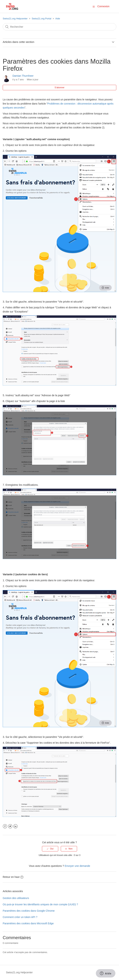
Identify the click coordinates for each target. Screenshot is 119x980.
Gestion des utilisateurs (16, 898)
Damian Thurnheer (23, 76)
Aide (58, 19)
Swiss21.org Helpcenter (15, 19)
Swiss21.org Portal (41, 19)
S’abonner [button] (60, 88)
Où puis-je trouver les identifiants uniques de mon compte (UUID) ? (40, 904)
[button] (94, 7)
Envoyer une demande (77, 866)
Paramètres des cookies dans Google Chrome (29, 911)
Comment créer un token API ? (20, 917)
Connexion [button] (103, 6)
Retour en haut (13, 877)
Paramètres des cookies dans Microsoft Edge (28, 923)
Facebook (5, 826)
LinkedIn (15, 826)
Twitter (10, 826)
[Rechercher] (60, 27)
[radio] (50, 849)
